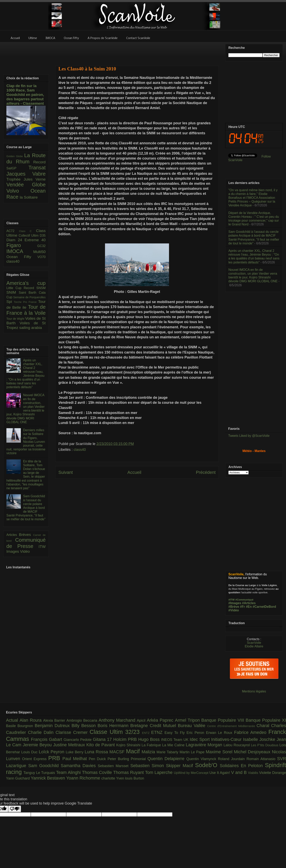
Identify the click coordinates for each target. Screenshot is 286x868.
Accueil (134, 472)
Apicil (142, 720)
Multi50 (39, 252)
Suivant (66, 472)
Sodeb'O (207, 765)
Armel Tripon (188, 720)
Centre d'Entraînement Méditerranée (232, 726)
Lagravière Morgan (205, 745)
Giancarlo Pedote (78, 740)
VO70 (41, 257)
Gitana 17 (103, 739)
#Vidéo (234, 610)
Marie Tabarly (168, 752)
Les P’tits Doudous (265, 745)
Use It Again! (220, 773)
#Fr (242, 607)
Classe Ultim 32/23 (116, 732)
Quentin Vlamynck (202, 759)
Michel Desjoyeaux (253, 752)
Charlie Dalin (42, 732)
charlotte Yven (113, 778)
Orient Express (35, 759)
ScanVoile (254, 643)
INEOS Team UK (175, 740)
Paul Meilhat (76, 759)
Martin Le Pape (193, 752)
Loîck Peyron (52, 752)
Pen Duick (98, 759)
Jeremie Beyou (38, 745)
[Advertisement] (137, 51)
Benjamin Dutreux (53, 726)
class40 (80, 450)
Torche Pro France (26, 302)
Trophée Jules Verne (26, 179)
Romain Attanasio (262, 759)
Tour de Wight (16, 319)
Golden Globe (15, 156)
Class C (27, 231)
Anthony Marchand (118, 720)
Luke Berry (75, 752)
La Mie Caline (174, 745)
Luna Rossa (97, 752)
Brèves (26, 535)
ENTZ (147, 733)
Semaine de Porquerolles (29, 297)
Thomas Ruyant (129, 772)
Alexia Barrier (55, 720)
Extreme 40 (35, 240)
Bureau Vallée (192, 726)
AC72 (13, 231)
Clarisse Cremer (73, 732)
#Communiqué (244, 600)
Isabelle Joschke (260, 739)
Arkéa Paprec (161, 720)
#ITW (231, 600)
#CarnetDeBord (264, 607)
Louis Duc (30, 752)
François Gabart (47, 739)
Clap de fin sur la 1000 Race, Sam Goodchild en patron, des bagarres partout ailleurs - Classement (25, 95)
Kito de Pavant (101, 745)
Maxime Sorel (220, 752)
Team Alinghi (69, 772)
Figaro (22, 245)
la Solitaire (29, 197)
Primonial (139, 759)
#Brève (234, 607)
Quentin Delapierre (167, 759)
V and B (239, 772)
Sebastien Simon (148, 766)
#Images (235, 603)
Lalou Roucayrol (237, 745)
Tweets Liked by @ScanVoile (249, 436)
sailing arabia (30, 328)
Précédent (206, 472)
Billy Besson (85, 726)
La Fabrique (152, 745)
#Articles (249, 603)
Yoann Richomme (84, 778)
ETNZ (158, 732)
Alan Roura (31, 720)
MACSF (118, 752)
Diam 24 (15, 240)
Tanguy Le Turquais (40, 773)
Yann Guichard (18, 778)
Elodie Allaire (254, 646)
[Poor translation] (15, 809)
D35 (43, 236)
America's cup (26, 283)
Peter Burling (119, 759)
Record (39, 162)
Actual (13, 720)
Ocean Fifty (22, 257)
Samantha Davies (79, 766)
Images (13, 551)
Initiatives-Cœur (227, 739)
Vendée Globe (26, 185)
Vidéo (25, 551)
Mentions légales (254, 691)
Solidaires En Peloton (242, 766)
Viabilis (254, 773)
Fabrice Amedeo (251, 732)
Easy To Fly (175, 733)
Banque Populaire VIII (224, 720)
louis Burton (134, 778)
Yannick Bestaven (48, 778)
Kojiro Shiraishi (129, 745)
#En (249, 607)
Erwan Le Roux (220, 733)
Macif (134, 751)
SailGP (17, 168)
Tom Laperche (159, 772)
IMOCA (20, 251)
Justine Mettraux (70, 745)
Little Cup (15, 288)
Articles (13, 535)
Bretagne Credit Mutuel (154, 726)
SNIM (13, 292)
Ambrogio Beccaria (82, 720)
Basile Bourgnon (20, 726)
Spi (10, 302)
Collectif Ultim (29, 236)
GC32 (41, 246)
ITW (42, 547)
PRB (55, 758)
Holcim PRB (126, 739)
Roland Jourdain (232, 759)
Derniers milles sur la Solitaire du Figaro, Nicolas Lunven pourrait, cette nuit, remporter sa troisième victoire (26, 442)
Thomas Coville (98, 772)
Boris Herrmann (114, 726)
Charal (264, 726)
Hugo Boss (150, 739)
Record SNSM (35, 288)
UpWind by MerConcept (192, 773)
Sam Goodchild (44, 766)
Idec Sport (200, 739)
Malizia (149, 752)
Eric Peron (196, 733)
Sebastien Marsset (114, 766)
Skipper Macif (181, 766)
